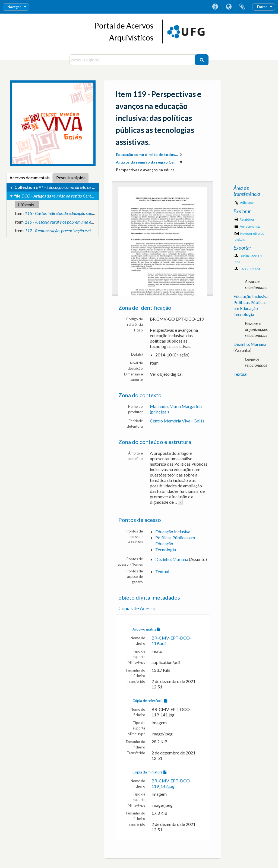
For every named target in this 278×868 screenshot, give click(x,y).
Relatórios (245, 219)
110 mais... (27, 204)
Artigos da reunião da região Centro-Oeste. (148, 162)
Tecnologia (166, 549)
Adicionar (247, 203)
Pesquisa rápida (71, 178)
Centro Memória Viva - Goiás (177, 421)
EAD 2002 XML (248, 269)
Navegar (14, 7)
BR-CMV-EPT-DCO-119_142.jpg (171, 783)
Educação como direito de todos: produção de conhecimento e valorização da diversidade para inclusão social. (148, 154)
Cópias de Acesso (137, 608)
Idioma (229, 7)
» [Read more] (180, 502)
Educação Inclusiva (173, 532)
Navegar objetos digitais (249, 236)
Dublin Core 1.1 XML (248, 259)
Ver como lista (248, 226)
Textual (162, 571)
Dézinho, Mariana (172, 559)
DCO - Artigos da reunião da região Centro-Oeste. (64, 196)
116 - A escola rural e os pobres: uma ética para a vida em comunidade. (86, 222)
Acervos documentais (30, 178)
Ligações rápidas (215, 7)
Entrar (262, 7)
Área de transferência (242, 7)
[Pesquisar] (202, 60)
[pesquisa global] (133, 60)
